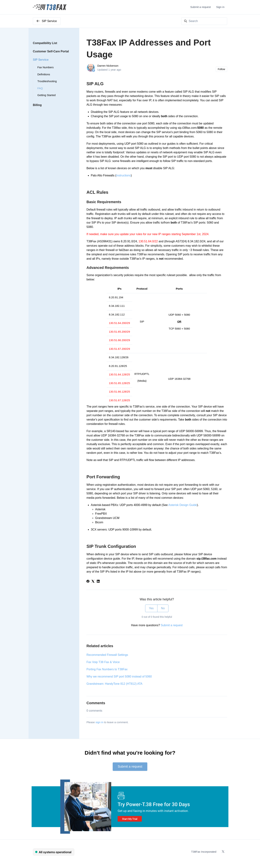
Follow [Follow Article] (221, 69)
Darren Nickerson (108, 66)
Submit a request (201, 7)
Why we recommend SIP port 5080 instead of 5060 (119, 677)
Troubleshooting (47, 81)
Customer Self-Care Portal (51, 51)
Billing (37, 105)
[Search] (204, 21)
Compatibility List (45, 43)
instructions (124, 175)
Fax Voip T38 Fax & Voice (103, 662)
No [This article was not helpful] (163, 608)
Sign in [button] (220, 7)
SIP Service (41, 60)
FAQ (40, 88)
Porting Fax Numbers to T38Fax (107, 669)
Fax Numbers (45, 67)
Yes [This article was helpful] (151, 608)
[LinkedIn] (98, 582)
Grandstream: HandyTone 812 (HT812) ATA (114, 684)
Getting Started (46, 95)
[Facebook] (88, 582)
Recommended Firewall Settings (107, 655)
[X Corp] (93, 582)
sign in (99, 722)
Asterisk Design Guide (183, 505)
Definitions (44, 74)
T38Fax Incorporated (204, 852)
